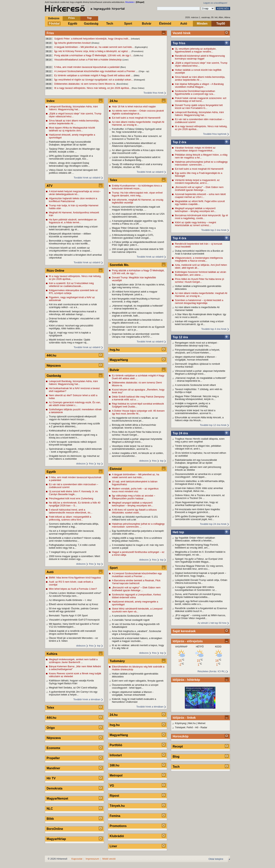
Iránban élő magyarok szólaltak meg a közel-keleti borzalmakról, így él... (200, 323)
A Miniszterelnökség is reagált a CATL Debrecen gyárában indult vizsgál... (133, 236)
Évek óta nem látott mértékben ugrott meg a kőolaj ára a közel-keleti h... (73, 436)
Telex (50, 708)
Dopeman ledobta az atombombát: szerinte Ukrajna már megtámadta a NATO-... (136, 335)
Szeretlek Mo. (119, 265)
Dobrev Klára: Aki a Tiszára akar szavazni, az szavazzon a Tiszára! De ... (200, 497)
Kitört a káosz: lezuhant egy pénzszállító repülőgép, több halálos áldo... (71, 327)
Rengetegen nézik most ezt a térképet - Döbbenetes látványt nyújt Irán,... (197, 344)
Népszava (54, 366)
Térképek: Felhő (184, 727)
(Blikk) (137, 75)
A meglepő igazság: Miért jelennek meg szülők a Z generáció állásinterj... (74, 425)
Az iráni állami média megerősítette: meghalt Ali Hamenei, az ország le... (201, 295)
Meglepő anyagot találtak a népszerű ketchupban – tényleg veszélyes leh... (196, 210)
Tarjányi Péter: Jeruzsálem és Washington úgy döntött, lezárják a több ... (74, 150)
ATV (50, 186)
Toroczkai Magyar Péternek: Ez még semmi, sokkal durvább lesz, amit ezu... (199, 567)
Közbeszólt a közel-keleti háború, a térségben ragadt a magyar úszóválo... (137, 640)
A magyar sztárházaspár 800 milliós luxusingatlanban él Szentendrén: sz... (196, 589)
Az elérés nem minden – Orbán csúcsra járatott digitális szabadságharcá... (138, 112)
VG (112, 786)
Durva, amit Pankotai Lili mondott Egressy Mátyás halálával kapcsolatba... (198, 596)
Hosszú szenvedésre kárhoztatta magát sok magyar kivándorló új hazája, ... (136, 208)
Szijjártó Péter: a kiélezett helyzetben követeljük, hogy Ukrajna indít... (93, 39)
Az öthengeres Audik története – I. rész (70, 600)
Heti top (178, 532)
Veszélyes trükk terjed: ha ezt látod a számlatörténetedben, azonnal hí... (195, 412)
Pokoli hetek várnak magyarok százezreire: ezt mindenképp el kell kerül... (201, 100)
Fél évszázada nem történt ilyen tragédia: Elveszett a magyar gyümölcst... (198, 511)
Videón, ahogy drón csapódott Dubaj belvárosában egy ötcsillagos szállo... (69, 164)
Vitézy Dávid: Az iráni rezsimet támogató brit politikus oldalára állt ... (73, 171)
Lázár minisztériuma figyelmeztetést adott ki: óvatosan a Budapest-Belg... (136, 159)
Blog (176, 757)
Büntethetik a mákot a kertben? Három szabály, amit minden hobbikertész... (75, 539)
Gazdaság (91, 24)
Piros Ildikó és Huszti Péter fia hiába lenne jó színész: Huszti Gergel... (199, 280)
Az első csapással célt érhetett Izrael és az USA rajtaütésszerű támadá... (138, 215)
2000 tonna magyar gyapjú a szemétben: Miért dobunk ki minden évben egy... (74, 558)
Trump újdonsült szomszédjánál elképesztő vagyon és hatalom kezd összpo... (73, 418)
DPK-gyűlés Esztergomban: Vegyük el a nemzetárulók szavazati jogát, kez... (197, 518)
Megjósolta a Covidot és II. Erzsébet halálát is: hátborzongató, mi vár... (200, 553)
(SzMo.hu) (138, 55)
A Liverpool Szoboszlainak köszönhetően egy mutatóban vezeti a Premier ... (96, 71)
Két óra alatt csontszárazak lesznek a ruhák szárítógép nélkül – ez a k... (73, 306)
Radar (204, 727)
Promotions (118, 826)
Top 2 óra (179, 142)
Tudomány (117, 661)
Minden (202, 24)
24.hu (114, 101)
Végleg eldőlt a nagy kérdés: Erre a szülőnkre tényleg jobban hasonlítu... (137, 539)
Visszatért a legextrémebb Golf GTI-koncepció (74, 620)
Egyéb (73, 24)
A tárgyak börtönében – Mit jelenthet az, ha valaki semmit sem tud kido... (94, 47)
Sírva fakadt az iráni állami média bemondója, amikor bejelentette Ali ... (200, 78)
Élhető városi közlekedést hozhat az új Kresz (74, 604)
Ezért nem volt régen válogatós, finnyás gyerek (138, 681)
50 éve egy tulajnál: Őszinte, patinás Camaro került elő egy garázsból (74, 610)
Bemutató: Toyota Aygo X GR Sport (68, 615)
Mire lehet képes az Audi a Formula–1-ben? (73, 589)
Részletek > (130, 2)
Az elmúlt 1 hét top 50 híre (212, 623)
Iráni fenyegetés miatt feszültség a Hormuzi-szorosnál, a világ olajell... (136, 300)
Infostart (116, 755)
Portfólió (116, 745)
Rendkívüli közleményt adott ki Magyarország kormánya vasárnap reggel (200, 57)
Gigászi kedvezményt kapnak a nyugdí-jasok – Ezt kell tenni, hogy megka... (201, 574)
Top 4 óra (179, 238)
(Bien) (123, 67)
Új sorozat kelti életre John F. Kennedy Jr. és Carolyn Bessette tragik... (73, 493)
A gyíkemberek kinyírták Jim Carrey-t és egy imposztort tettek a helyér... (73, 693)
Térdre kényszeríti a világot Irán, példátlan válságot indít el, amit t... (198, 447)
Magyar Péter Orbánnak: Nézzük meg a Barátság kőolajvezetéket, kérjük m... (197, 398)
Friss (72, 18)
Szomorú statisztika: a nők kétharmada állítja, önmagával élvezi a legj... (200, 483)
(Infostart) (135, 39)
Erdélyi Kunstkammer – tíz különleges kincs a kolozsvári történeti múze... (137, 187)
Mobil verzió (109, 859)
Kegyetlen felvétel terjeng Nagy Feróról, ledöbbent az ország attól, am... (197, 546)
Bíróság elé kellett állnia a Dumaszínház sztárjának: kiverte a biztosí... (134, 426)
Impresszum (92, 859)
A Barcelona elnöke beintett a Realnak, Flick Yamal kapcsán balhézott (136, 582)
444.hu (51, 355)
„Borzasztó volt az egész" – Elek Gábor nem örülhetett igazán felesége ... (199, 189)
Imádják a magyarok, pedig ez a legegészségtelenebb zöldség (192, 405)
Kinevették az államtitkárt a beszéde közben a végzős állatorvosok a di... (137, 321)
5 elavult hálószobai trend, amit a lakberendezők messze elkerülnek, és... (71, 511)
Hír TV (51, 778)
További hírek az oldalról (87, 178)
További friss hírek (153, 93)
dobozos (81, 464)
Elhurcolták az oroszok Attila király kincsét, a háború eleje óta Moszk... (199, 419)
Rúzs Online (55, 271)
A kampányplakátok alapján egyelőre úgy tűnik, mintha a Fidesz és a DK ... (138, 222)
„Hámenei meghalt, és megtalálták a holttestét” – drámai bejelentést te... (201, 379)
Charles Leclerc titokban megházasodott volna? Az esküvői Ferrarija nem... (75, 594)
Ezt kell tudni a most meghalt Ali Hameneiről (199, 169)
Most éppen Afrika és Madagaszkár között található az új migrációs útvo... (72, 129)
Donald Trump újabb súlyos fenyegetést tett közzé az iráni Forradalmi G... (199, 107)
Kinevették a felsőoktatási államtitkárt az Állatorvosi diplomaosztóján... (134, 145)
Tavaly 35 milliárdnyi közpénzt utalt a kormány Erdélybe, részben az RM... (137, 166)
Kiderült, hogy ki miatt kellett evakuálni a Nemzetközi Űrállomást (134, 700)
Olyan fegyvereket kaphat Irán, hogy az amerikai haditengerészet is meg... (197, 504)
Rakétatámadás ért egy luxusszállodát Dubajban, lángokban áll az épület (196, 461)
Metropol (116, 775)
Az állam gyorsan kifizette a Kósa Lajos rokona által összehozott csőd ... (138, 152)
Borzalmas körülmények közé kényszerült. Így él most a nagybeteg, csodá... (201, 217)
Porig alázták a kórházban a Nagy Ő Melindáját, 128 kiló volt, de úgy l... (94, 55)
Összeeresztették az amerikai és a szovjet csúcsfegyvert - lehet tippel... (198, 475)
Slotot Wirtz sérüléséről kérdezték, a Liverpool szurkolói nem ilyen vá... (137, 610)
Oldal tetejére (216, 859)
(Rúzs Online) (138, 88)
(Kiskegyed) (139, 80)
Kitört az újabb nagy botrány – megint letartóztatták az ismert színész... (195, 224)
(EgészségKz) (141, 47)
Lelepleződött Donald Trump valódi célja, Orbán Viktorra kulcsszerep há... (201, 581)
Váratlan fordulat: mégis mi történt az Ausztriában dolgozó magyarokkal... (195, 149)
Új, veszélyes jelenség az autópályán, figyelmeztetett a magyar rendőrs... (196, 50)
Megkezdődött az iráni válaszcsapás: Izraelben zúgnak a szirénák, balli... (138, 314)
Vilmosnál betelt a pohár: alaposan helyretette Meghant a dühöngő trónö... (200, 372)
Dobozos (54, 18)
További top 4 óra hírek (214, 329)
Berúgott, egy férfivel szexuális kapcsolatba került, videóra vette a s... (199, 603)
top (99, 464)
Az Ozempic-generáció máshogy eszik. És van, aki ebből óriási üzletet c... (75, 404)
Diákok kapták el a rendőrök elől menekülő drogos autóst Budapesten (72, 632)
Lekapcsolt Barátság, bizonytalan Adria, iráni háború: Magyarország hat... (199, 114)
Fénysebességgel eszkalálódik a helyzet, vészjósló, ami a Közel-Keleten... (197, 351)
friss (91, 464)
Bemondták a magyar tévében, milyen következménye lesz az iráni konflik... (70, 242)
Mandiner (53, 768)
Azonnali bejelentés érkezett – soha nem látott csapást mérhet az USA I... (200, 196)
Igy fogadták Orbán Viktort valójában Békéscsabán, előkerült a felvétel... (195, 539)
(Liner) (125, 60)
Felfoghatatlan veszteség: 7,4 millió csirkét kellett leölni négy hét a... (72, 546)
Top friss (179, 43)
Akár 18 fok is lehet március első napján (134, 106)
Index (51, 101)
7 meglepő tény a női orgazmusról (68, 552)
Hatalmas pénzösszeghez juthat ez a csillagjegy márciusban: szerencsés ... (201, 163)
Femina (115, 816)
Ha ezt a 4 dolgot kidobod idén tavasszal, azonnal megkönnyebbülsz (72, 532)
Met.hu (192, 723)
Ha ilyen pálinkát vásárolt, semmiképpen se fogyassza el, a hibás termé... (73, 221)
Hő (197, 727)
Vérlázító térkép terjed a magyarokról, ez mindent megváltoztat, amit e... (197, 181)
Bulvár (147, 24)
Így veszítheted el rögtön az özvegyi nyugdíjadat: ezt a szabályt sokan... (94, 80)
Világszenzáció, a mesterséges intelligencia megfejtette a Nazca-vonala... (199, 259)
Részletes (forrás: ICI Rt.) (212, 671)
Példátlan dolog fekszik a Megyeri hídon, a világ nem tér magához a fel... (201, 156)
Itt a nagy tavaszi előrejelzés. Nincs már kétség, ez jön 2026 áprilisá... (93, 88)
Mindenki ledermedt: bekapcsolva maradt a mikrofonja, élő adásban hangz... (73, 313)
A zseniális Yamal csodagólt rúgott (131, 620)
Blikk (50, 819)
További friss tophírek (215, 134)
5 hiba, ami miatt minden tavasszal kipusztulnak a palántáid (87, 67)
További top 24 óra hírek (213, 524)
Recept (178, 746)
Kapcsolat (77, 859)
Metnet (202, 723)
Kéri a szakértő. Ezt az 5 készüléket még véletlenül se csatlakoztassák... (71, 285)
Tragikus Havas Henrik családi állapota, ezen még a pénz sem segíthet (200, 440)
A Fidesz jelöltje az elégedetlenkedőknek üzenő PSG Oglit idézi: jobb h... (138, 243)
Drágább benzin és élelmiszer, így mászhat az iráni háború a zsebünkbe (74, 457)
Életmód (165, 24)
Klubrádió (117, 836)
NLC (50, 809)
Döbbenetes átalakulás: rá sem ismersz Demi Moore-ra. (85, 84)
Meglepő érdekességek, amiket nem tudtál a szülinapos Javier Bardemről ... (73, 661)
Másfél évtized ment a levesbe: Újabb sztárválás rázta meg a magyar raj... (70, 341)
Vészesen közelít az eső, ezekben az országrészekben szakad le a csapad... (70, 249)
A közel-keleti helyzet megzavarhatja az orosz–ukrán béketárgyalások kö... (75, 193)
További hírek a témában (87, 699)
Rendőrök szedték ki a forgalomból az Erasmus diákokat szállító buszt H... (201, 610)
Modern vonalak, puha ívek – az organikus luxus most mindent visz (135, 490)
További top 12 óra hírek (213, 425)
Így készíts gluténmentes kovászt (73, 43)
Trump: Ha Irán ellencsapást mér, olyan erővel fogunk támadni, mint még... (137, 194)
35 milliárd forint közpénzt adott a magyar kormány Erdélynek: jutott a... (135, 293)
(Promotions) (137, 51)
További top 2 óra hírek (214, 230)
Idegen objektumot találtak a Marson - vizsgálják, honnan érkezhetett (196, 358)
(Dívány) (95, 43)
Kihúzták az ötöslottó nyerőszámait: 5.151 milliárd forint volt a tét (135, 518)
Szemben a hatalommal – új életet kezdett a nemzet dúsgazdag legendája (199, 302)
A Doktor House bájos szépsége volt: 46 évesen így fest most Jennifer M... (138, 412)
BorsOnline (55, 829)
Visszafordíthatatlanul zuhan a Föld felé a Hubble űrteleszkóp (88, 60)
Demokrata (55, 788)
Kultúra (52, 654)
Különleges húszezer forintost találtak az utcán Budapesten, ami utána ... (201, 273)
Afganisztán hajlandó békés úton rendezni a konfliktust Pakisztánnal (73, 200)
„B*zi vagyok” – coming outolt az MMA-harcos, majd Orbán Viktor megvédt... (200, 617)
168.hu (114, 765)
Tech (110, 24)
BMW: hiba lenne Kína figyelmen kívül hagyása (75, 578)
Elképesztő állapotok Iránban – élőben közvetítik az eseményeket (70, 235)
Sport (128, 24)
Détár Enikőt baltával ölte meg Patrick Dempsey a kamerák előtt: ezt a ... (138, 398)
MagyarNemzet (57, 799)
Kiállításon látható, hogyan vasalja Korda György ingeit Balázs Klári (71, 682)
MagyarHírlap (56, 839)
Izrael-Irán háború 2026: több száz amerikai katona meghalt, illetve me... (199, 490)
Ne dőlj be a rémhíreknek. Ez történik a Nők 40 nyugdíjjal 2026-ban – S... (75, 504)
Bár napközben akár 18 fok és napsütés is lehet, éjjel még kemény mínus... (138, 286)
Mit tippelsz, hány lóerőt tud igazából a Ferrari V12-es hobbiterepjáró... (74, 625)
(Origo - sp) (144, 71)
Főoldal (54, 24)
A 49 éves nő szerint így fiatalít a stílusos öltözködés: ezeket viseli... (134, 511)
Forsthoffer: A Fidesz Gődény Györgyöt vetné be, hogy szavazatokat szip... (137, 130)
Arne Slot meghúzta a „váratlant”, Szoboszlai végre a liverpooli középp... (136, 633)
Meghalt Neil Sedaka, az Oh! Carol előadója (73, 688)
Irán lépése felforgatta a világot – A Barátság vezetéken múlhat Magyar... (199, 85)
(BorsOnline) (122, 84)
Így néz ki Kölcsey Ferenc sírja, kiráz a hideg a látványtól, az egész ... (93, 51)
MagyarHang (119, 360)
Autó (184, 24)
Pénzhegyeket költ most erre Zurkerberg (71, 498)
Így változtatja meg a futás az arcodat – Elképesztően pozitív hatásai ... (133, 497)
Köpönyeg (181, 723)
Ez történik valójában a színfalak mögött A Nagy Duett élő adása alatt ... (94, 75)
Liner (113, 846)
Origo (51, 728)
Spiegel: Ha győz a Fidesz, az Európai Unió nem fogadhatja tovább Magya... (199, 560)
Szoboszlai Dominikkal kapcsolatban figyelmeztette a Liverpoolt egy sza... (195, 92)
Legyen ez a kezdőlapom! (215, 3)
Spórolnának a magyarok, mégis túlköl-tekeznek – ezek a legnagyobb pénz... (75, 450)
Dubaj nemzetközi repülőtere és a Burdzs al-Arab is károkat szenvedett (199, 252)
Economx (53, 748)
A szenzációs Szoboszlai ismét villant (195, 385)
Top (89, 18)
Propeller (53, 758)
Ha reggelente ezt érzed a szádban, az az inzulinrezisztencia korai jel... (135, 419)
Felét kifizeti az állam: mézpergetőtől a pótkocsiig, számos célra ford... (70, 518)
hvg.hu (115, 350)
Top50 (221, 24)
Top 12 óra (180, 337)
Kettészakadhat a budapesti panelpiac (70, 431)
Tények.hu (117, 806)
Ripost (114, 796)
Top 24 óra (180, 433)
